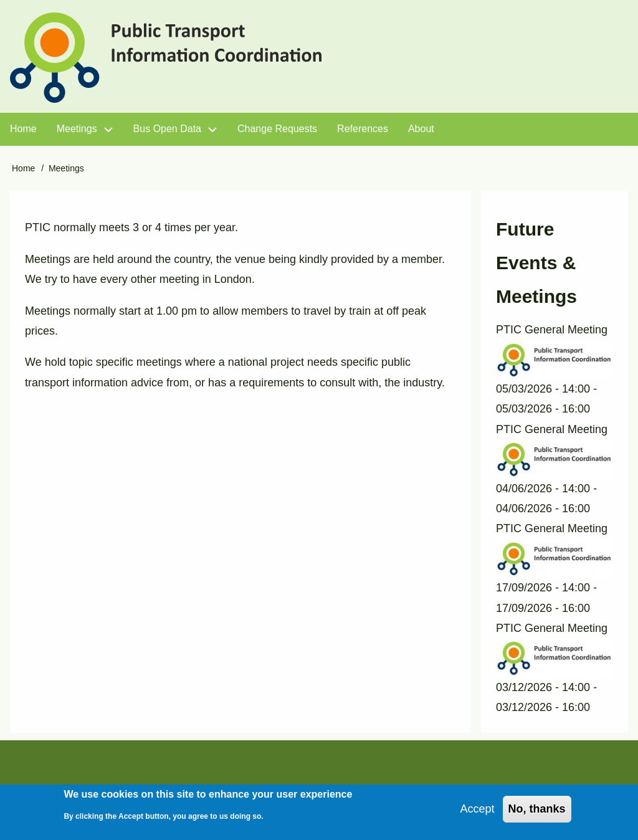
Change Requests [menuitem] (277, 129)
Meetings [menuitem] (77, 129)
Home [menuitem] (23, 129)
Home (23, 168)
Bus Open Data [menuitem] (167, 129)
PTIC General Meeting (552, 330)
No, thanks (537, 813)
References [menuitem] (363, 129)
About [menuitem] (421, 129)
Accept (478, 813)
